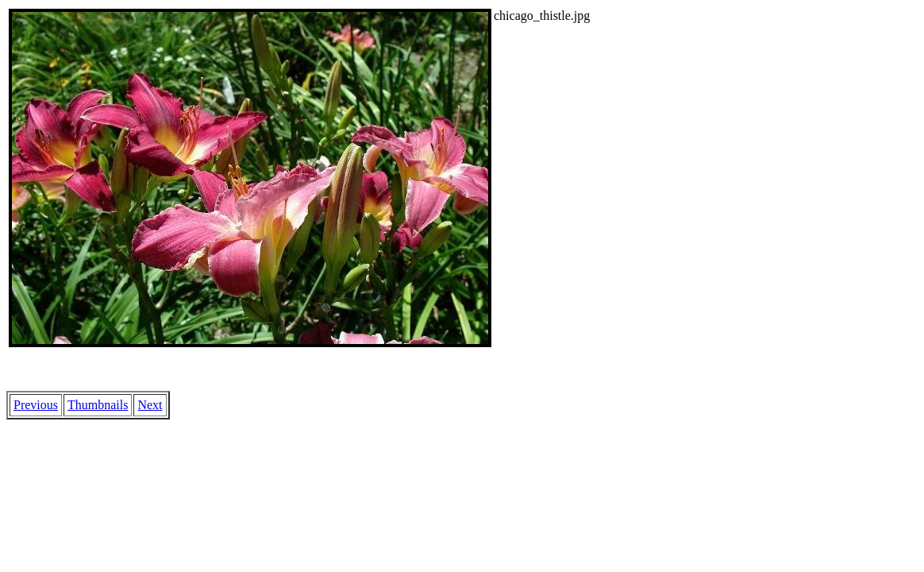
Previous (36, 405)
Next (150, 405)
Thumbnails (98, 405)
